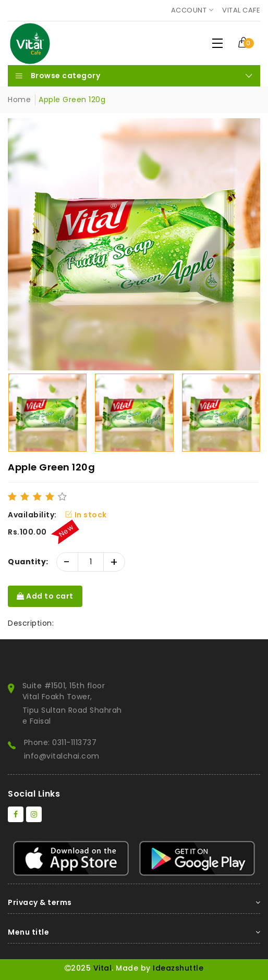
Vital (103, 968)
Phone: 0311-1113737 (60, 742)
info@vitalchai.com (62, 756)
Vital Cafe (241, 10)
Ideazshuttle (178, 968)
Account (189, 10)
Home (19, 100)
